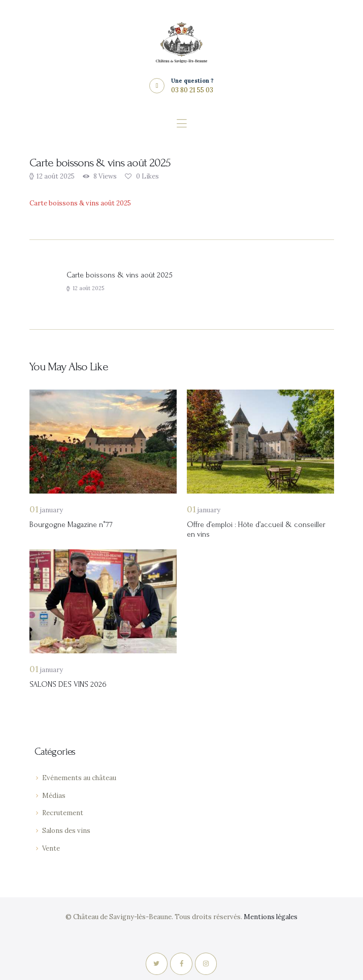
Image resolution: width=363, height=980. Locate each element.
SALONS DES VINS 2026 (68, 685)
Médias (54, 796)
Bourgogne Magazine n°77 (71, 525)
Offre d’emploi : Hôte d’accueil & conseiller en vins (256, 530)
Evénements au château (79, 778)
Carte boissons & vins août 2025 (80, 203)
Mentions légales (271, 917)
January (46, 510)
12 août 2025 (56, 176)
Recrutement (63, 813)
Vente (51, 848)
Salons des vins (66, 831)
